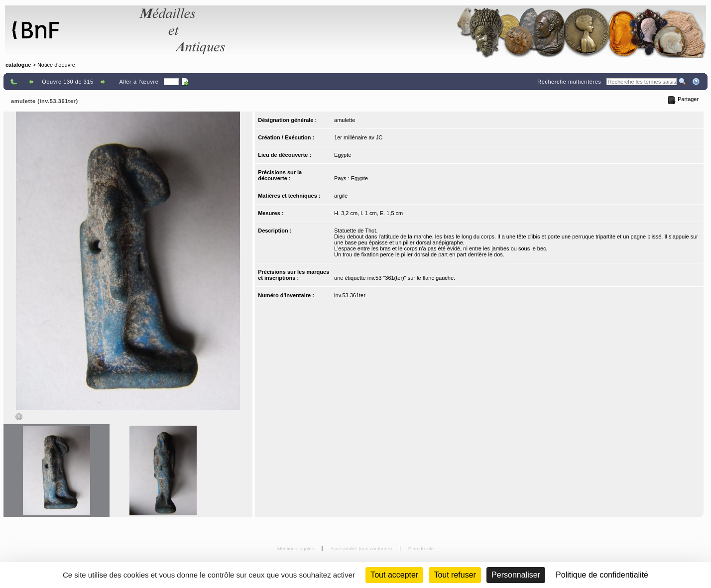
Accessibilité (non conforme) (362, 548)
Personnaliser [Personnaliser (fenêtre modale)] (516, 575)
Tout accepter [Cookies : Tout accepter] (394, 575)
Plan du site (421, 548)
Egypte (343, 155)
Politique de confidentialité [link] (602, 575)
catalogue (18, 65)
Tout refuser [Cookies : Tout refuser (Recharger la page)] (455, 575)
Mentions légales (296, 548)
